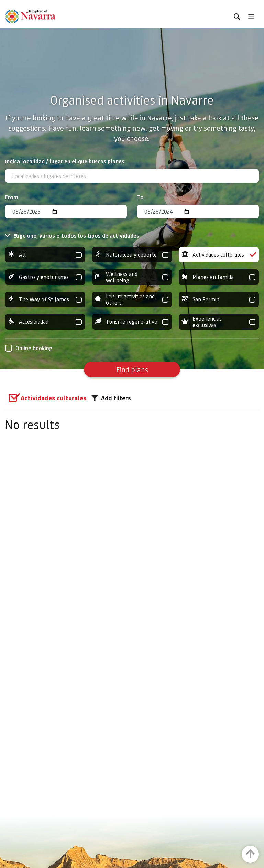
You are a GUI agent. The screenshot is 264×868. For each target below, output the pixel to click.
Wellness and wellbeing (132, 277)
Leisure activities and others (132, 299)
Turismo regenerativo (132, 322)
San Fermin (219, 299)
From (12, 197)
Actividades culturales (219, 255)
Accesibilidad (45, 322)
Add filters (111, 398)
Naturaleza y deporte (132, 255)
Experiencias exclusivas (219, 322)
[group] (45, 255)
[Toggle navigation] (251, 17)
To (140, 197)
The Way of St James (45, 299)
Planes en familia (219, 277)
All (45, 255)
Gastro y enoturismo (45, 277)
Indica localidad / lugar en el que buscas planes (65, 161)
